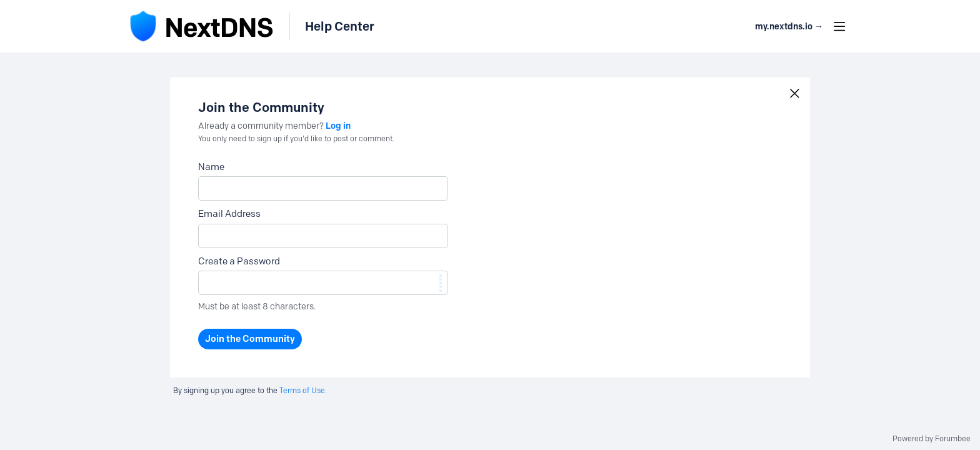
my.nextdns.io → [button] (789, 27)
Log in (338, 126)
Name (211, 167)
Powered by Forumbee (932, 439)
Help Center (340, 26)
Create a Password (239, 261)
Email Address (229, 214)
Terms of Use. (303, 390)
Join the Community (250, 339)
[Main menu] (839, 26)
